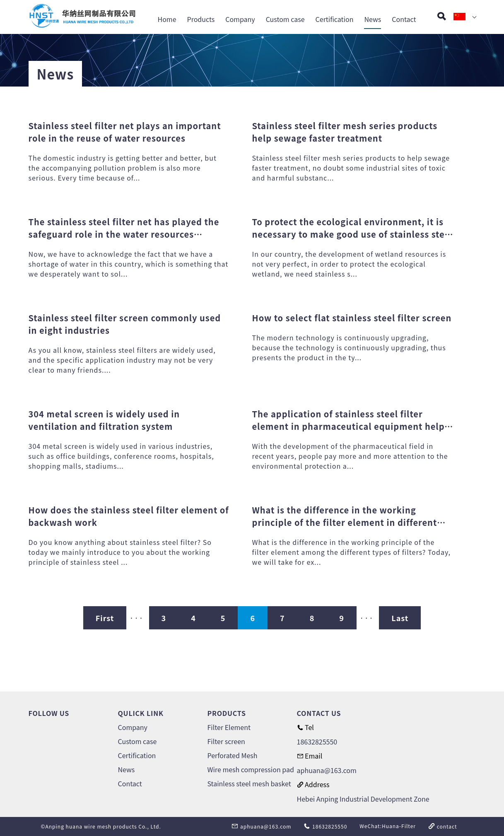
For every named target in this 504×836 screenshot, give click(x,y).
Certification (335, 20)
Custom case (285, 20)
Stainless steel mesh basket (249, 783)
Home (167, 20)
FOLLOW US (49, 713)
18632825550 (317, 742)
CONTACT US (319, 713)
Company (240, 20)
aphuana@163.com (327, 770)
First (105, 618)
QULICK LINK (141, 713)
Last (400, 618)
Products (201, 20)
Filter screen (226, 741)
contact (443, 826)
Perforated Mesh (233, 755)
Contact (404, 20)
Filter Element (229, 727)
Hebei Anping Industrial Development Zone (363, 799)
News (373, 20)
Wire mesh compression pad (251, 769)
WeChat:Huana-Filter (388, 826)
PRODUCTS (227, 713)
